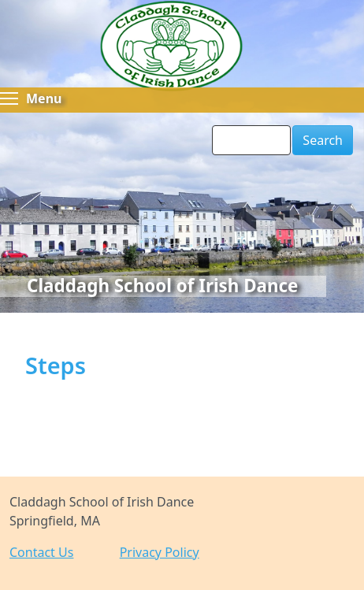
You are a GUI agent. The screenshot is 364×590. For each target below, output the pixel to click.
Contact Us (41, 552)
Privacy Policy (160, 552)
